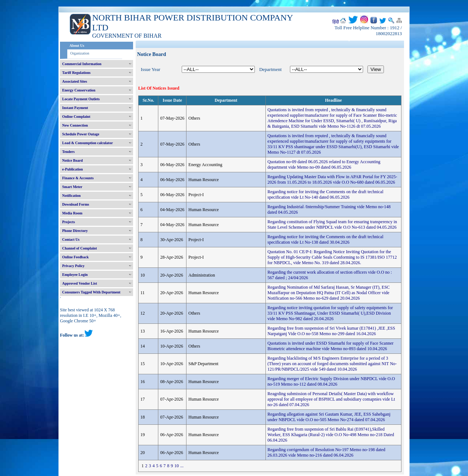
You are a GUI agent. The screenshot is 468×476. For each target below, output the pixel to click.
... (182, 466)
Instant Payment (75, 108)
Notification (71, 196)
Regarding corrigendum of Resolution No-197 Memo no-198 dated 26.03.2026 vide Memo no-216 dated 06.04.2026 (327, 452)
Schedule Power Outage (81, 134)
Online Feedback (76, 257)
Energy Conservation (79, 90)
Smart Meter (72, 187)
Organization (80, 53)
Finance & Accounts (78, 178)
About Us (77, 46)
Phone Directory (75, 231)
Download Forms (76, 204)
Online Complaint (76, 117)
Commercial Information (82, 64)
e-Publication (73, 169)
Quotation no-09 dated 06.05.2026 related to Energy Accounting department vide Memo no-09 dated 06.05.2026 (324, 164)
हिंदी (336, 22)
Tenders (68, 152)
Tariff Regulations (76, 73)
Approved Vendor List (80, 283)
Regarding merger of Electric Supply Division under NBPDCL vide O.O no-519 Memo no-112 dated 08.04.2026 (331, 381)
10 (177, 466)
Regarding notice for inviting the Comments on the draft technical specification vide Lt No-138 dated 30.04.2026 (326, 239)
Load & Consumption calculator (88, 143)
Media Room (72, 213)
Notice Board (72, 160)
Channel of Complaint (80, 248)
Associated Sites (75, 81)
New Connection (75, 125)
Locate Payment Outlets (81, 99)
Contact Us (71, 239)
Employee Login (75, 275)
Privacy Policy (73, 266)
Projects (69, 222)
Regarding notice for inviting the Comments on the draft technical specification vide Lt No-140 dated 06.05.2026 (326, 194)
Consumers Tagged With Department (91, 292)
